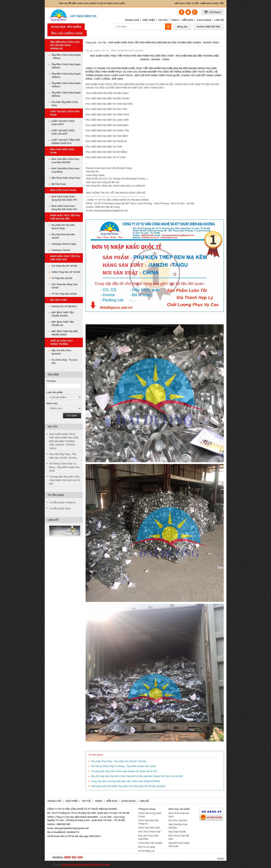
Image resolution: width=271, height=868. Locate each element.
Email (81, 865)
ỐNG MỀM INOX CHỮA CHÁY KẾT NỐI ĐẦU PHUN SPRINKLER (65, 45)
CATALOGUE (204, 20)
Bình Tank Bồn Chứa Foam (62, 151)
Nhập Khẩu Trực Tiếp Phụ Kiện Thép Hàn (65, 258)
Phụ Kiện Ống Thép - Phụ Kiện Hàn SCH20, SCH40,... (120, 761)
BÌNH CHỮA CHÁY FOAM (63, 190)
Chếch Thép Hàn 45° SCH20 (66, 272)
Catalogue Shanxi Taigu (64, 244)
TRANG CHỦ (132, 20)
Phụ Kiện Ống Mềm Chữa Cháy (65, 104)
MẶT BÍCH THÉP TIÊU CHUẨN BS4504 (63, 314)
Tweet (220, 859)
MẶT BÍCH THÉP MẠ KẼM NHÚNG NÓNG (65, 333)
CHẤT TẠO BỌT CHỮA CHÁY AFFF (63, 123)
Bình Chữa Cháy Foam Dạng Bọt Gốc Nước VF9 (64, 208)
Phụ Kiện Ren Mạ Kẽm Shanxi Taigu (63, 227)
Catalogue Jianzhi (61, 250)
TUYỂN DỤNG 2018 (60, 509)
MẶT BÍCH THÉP (59, 300)
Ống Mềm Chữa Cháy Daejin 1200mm (66, 75)
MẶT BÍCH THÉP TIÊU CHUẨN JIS (63, 324)
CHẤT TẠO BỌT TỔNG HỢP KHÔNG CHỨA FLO (66, 142)
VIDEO (175, 20)
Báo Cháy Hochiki (177, 832)
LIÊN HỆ (219, 20)
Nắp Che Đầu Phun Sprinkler (62, 352)
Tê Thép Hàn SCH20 (62, 278)
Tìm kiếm (72, 416)
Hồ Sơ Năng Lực (146, 851)
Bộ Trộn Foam (59, 184)
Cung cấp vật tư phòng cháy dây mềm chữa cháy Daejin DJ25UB (126, 781)
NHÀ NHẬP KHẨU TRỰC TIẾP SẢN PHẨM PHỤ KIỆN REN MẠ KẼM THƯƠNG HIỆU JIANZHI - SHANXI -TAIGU (64, 441)
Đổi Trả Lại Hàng (147, 847)
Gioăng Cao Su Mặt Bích (64, 306)
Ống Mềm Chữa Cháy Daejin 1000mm (66, 66)
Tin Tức (53, 427)
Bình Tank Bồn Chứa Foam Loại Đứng (66, 170)
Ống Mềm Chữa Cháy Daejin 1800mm (66, 94)
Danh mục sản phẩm (66, 27)
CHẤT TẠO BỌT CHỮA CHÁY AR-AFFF (63, 132)
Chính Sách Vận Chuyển (150, 843)
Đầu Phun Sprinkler (178, 820)
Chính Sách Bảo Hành (149, 828)
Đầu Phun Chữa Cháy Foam (66, 178)
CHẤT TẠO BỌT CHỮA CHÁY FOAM (65, 113)
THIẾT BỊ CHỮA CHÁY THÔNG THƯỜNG (62, 342)
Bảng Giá (182, 27)
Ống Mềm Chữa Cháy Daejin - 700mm (66, 57)
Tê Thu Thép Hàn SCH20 (64, 294)
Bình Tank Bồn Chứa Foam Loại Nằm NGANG (66, 161)
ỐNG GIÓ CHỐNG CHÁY (67, 33)
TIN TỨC (163, 20)
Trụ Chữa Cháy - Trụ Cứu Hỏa (64, 362)
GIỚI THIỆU (149, 20)
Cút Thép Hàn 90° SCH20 (65, 266)
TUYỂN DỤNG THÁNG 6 (62, 503)
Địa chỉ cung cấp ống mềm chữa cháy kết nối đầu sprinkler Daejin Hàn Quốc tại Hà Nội (137, 776)
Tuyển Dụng (56, 495)
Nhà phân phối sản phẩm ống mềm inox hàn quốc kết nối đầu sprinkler (129, 786)
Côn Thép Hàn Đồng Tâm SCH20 (65, 286)
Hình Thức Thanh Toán (149, 832)
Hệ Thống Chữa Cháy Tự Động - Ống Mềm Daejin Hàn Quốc (124, 766)
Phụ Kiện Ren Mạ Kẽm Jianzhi (63, 236)
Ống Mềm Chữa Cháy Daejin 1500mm (66, 85)
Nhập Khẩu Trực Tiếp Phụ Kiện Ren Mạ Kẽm (65, 217)
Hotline (208, 27)
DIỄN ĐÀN (187, 20)
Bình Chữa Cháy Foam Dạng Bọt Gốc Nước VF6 (64, 198)
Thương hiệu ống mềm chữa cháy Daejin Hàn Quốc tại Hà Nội (124, 771)
